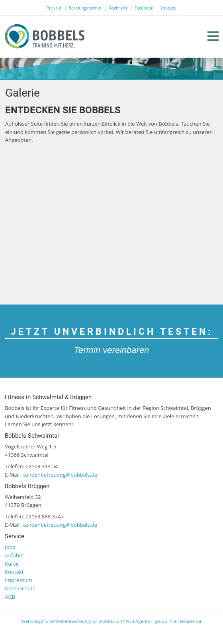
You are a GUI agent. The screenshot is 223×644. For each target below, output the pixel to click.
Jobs (10, 547)
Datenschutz (20, 588)
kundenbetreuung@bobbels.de (60, 475)
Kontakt (14, 572)
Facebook (144, 8)
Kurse (12, 564)
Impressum (19, 580)
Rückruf (54, 8)
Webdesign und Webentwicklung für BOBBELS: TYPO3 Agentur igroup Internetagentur (111, 621)
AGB (10, 597)
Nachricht (118, 8)
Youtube (169, 8)
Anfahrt (14, 555)
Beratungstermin (85, 8)
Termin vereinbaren (112, 350)
